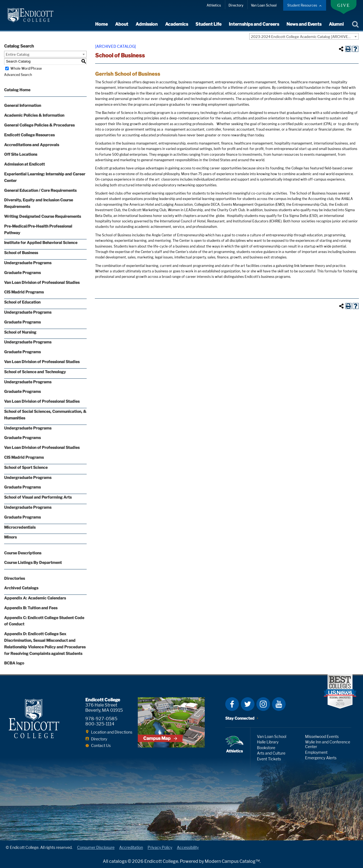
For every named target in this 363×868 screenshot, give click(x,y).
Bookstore (266, 748)
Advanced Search (18, 75)
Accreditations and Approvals (32, 145)
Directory (236, 5)
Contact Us (101, 745)
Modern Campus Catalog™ (232, 861)
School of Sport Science (26, 467)
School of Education (22, 302)
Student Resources (302, 5)
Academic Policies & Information (34, 115)
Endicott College (30, 15)
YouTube (279, 704)
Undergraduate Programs (28, 263)
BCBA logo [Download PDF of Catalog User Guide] (14, 663)
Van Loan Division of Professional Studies (42, 282)
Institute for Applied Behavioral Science (41, 242)
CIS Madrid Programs (24, 292)
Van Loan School (264, 5)
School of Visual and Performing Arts (38, 497)
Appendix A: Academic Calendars (35, 598)
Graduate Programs (22, 273)
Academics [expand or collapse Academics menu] (177, 24)
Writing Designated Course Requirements (43, 216)
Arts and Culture (271, 753)
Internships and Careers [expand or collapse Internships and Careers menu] (254, 24)
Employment (316, 752)
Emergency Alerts (321, 758)
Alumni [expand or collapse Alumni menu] (336, 24)
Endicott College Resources (29, 135)
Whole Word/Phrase (26, 68)
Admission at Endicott (24, 164)
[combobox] (304, 36)
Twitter (248, 704)
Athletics (214, 5)
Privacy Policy (160, 847)
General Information (23, 105)
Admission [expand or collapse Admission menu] (147, 24)
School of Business (21, 253)
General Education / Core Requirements (40, 190)
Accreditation (131, 847)
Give (344, 5)
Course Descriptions (23, 553)
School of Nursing (20, 332)
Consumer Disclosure (96, 847)
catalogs (118, 861)
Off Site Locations (21, 154)
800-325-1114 (100, 724)
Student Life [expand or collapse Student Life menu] (208, 24)
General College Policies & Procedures (39, 125)
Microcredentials (20, 527)
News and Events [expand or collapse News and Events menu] (304, 24)
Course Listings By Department (33, 562)
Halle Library (268, 742)
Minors (10, 537)
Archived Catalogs (21, 588)
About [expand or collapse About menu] (122, 24)
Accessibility (188, 847)
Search (355, 24)
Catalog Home (17, 90)
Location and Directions (112, 732)
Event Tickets (269, 759)
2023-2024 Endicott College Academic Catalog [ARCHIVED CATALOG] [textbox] (305, 37)
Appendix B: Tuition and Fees (31, 608)
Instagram (263, 704)
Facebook (232, 704)
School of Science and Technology (35, 372)
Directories (14, 578)
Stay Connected (240, 718)
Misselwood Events (322, 736)
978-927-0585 (101, 719)
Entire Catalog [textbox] (18, 54)
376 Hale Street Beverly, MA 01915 (104, 708)
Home (101, 24)
